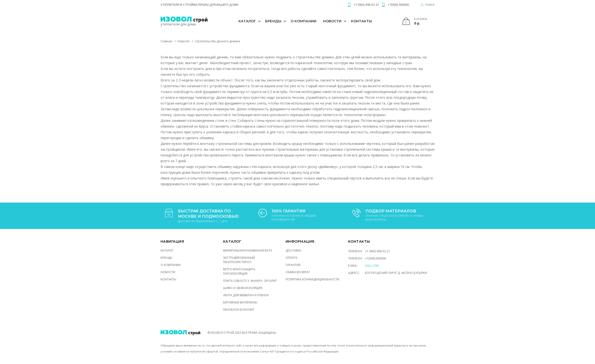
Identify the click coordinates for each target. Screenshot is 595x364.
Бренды (273, 21)
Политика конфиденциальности (312, 279)
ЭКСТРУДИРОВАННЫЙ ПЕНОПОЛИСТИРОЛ (239, 260)
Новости (332, 21)
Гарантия (293, 265)
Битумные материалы (240, 302)
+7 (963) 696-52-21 (378, 251)
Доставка (293, 250)
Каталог (247, 21)
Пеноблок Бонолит (239, 310)
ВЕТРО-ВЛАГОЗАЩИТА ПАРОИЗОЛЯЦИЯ (239, 271)
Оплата (291, 258)
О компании (304, 21)
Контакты (362, 21)
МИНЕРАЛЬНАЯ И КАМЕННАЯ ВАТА (248, 250)
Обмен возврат (298, 272)
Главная (166, 41)
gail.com (372, 266)
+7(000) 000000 (375, 258)
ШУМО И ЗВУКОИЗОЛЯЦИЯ (243, 288)
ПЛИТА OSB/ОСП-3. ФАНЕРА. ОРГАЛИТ (250, 281)
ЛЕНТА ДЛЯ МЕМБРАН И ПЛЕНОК (246, 295)
